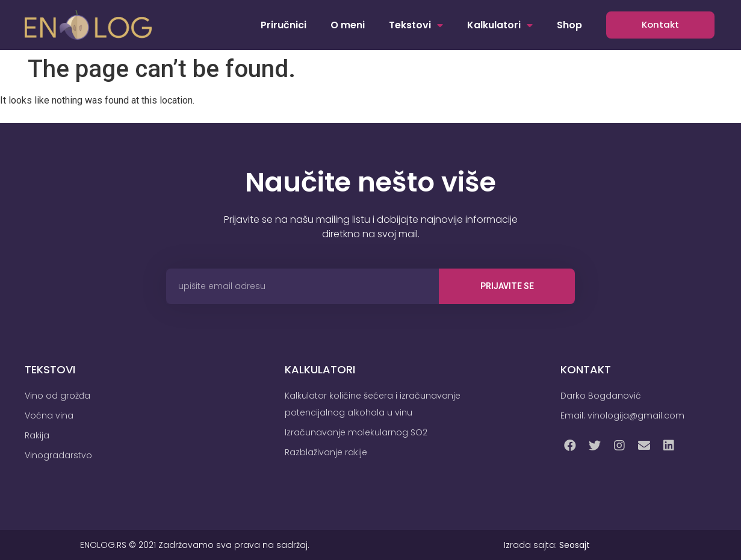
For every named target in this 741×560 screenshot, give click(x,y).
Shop (569, 25)
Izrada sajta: (547, 545)
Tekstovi (416, 25)
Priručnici (284, 25)
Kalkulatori (500, 25)
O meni (348, 25)
